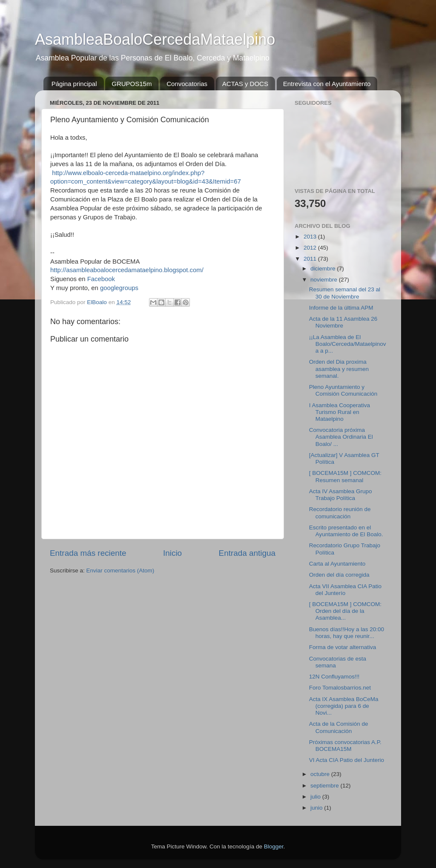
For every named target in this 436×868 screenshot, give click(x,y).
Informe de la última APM (341, 308)
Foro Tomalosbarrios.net (340, 688)
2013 (311, 237)
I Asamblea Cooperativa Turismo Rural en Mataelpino (340, 412)
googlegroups (119, 288)
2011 (311, 259)
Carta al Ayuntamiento (337, 564)
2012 (311, 248)
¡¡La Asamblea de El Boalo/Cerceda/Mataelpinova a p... (348, 344)
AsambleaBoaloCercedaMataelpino (155, 39)
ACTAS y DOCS (245, 84)
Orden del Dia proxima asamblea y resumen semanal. (339, 369)
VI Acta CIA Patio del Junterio (347, 760)
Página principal (74, 84)
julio (316, 797)
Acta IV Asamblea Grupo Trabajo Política (341, 495)
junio (317, 808)
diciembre (324, 269)
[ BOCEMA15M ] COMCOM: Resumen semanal (345, 476)
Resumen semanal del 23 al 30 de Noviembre (345, 293)
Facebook (101, 279)
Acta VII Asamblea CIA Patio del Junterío (345, 590)
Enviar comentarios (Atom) (120, 571)
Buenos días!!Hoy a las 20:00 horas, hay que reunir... (347, 633)
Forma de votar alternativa (343, 647)
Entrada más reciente (88, 553)
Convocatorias (187, 84)
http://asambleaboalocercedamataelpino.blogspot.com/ (127, 270)
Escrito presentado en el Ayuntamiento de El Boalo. (346, 531)
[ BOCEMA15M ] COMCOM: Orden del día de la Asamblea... (345, 611)
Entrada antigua (247, 553)
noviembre (325, 280)
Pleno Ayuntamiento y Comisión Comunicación (343, 390)
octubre (321, 774)
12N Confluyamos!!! (334, 677)
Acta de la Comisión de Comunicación (339, 727)
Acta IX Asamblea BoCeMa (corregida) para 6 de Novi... (344, 706)
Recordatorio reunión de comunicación (340, 513)
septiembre (326, 786)
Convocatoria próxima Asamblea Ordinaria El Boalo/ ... (341, 437)
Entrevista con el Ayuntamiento (327, 84)
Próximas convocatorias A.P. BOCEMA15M (345, 746)
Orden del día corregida (339, 575)
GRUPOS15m (132, 84)
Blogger (274, 846)
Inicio (172, 553)
